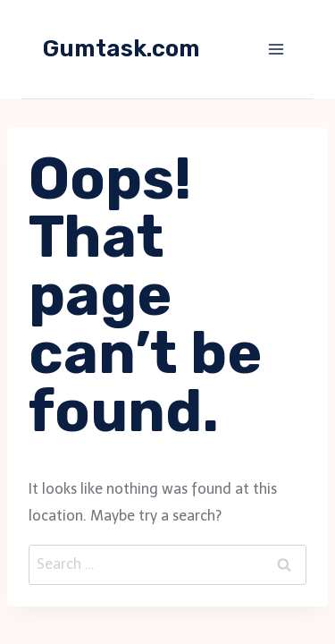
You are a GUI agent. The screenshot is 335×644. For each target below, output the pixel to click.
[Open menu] (276, 49)
